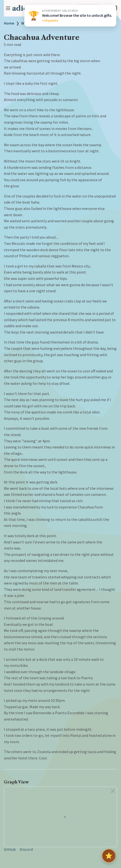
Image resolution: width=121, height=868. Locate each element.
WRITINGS (30, 23)
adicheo (26, 8)
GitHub (10, 849)
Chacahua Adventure (63, 23)
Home (9, 23)
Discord (26, 849)
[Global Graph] (113, 791)
